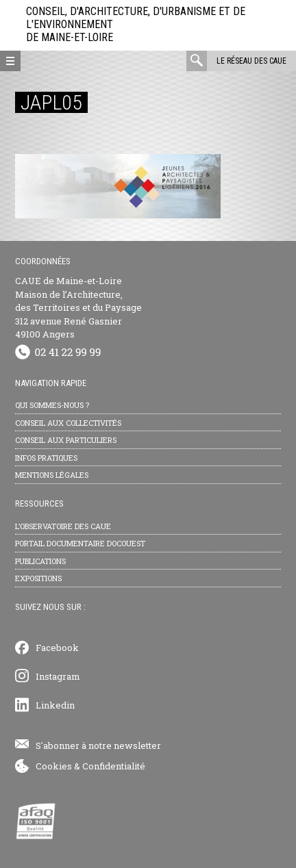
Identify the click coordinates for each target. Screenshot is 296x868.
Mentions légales (52, 475)
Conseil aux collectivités (68, 423)
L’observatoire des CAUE (63, 526)
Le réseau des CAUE (251, 61)
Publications (40, 561)
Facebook (57, 648)
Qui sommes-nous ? (52, 405)
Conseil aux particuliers (66, 440)
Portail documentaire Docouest (80, 543)
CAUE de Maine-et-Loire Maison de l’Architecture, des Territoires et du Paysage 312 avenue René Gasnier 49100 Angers (78, 307)
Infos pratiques (46, 458)
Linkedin (55, 705)
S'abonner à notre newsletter (98, 745)
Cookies (54, 766)
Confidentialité (114, 766)
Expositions (38, 578)
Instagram (58, 676)
